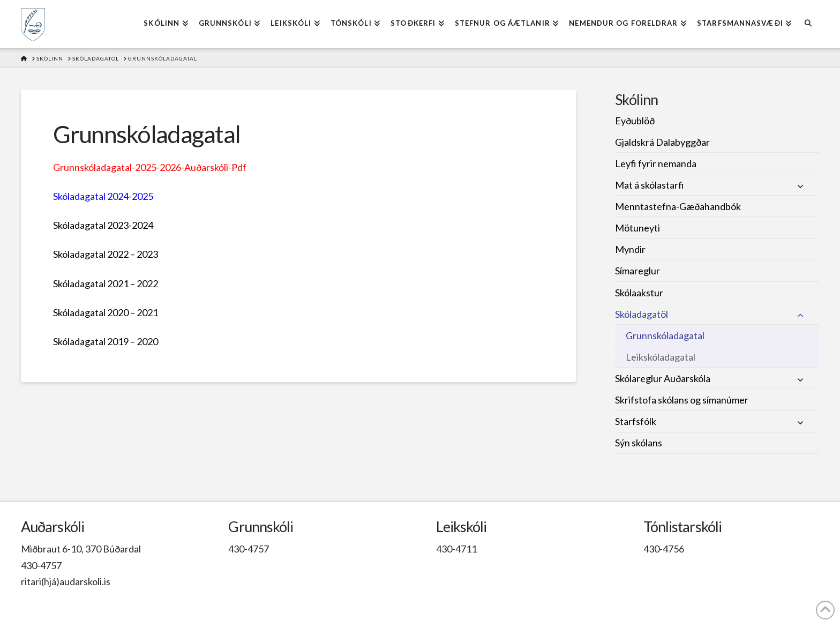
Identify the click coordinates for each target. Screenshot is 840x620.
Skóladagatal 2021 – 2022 (106, 283)
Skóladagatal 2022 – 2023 (106, 254)
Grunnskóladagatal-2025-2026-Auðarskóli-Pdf (150, 167)
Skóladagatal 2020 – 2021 (106, 312)
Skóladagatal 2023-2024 (103, 225)
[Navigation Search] (808, 24)
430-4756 (664, 549)
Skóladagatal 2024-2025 (103, 196)
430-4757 (41, 565)
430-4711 (456, 549)
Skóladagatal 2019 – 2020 (106, 341)
